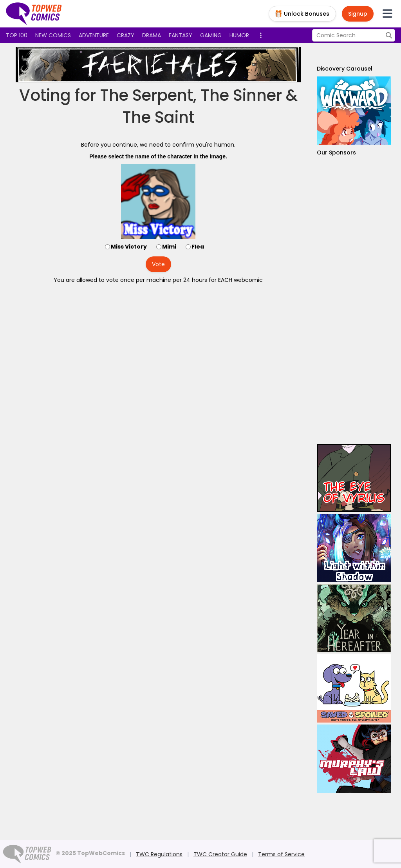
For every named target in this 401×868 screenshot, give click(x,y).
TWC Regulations (159, 854)
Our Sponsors (336, 153)
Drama (152, 35)
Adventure (94, 35)
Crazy (126, 35)
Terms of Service (281, 854)
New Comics (53, 35)
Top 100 (17, 35)
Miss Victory (129, 247)
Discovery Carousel (345, 69)
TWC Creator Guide (220, 854)
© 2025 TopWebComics (90, 853)
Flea (198, 247)
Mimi (169, 247)
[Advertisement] (354, 300)
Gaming (211, 35)
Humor (239, 35)
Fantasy (181, 35)
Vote (158, 264)
